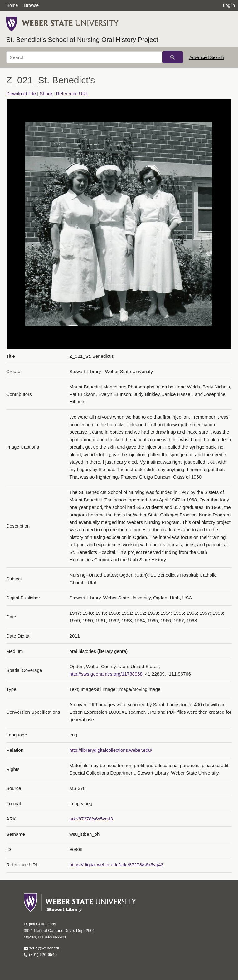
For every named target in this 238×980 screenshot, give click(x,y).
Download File (21, 94)
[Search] (84, 57)
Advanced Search (207, 57)
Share (46, 94)
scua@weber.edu (42, 948)
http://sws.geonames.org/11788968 (106, 674)
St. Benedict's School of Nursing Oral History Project (82, 39)
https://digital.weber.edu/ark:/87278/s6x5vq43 (117, 865)
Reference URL (72, 94)
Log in (229, 5)
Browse (31, 5)
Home (12, 5)
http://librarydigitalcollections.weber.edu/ (111, 750)
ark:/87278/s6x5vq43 (91, 819)
